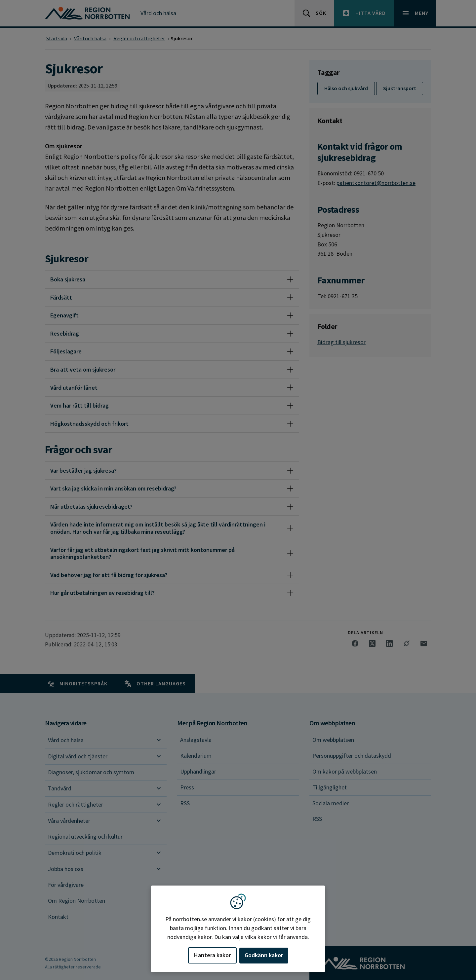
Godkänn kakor (264, 955)
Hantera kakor (212, 955)
